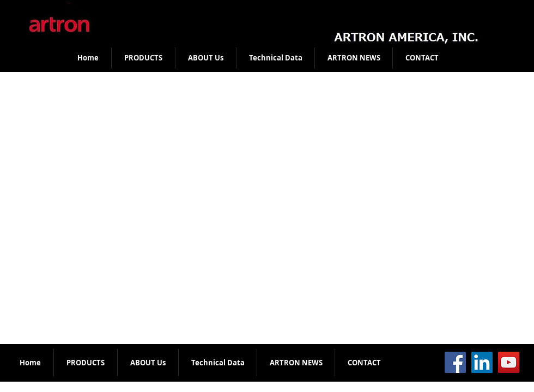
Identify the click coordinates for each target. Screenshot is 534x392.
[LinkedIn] (482, 362)
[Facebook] (455, 362)
